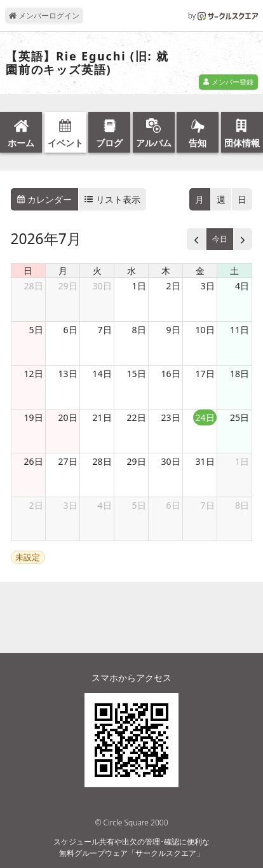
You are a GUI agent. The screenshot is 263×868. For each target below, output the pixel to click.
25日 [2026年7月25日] (239, 417)
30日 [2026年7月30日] (171, 461)
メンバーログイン (44, 16)
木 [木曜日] (166, 271)
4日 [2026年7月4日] (242, 286)
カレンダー (44, 199)
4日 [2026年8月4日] (105, 505)
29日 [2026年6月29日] (68, 286)
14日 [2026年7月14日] (102, 374)
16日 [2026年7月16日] (171, 374)
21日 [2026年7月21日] (102, 417)
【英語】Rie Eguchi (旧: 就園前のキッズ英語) (87, 63)
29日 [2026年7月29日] (137, 461)
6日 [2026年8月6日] (173, 505)
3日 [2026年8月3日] (71, 505)
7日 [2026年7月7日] (105, 330)
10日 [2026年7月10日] (205, 330)
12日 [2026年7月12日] (34, 374)
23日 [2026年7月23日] (171, 417)
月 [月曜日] (63, 271)
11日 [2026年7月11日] (239, 330)
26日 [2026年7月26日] (34, 461)
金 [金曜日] (200, 271)
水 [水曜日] (131, 271)
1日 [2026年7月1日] (139, 286)
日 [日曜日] (28, 271)
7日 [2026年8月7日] (208, 505)
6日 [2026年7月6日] (71, 330)
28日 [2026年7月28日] (102, 461)
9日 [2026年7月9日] (173, 330)
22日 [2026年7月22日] (137, 417)
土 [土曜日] (234, 271)
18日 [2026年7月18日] (239, 374)
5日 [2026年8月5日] (139, 505)
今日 (220, 239)
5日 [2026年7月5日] (36, 330)
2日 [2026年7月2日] (173, 286)
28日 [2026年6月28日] (34, 286)
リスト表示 (112, 199)
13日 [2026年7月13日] (68, 374)
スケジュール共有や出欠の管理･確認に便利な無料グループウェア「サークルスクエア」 (131, 847)
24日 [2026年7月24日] (205, 417)
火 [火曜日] (97, 271)
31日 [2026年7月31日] (205, 461)
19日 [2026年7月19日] (34, 417)
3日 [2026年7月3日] (208, 286)
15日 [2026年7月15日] (137, 374)
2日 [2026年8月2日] (36, 505)
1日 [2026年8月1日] (242, 461)
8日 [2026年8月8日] (242, 505)
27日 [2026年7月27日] (68, 461)
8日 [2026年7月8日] (139, 330)
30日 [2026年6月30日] (102, 286)
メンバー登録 (228, 82)
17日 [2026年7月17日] (205, 374)
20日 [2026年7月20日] (68, 417)
